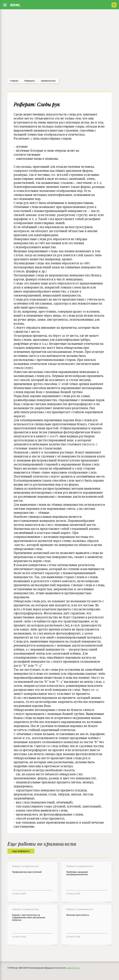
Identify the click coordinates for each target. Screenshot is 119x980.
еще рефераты (21, 851)
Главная (14, 81)
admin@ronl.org (73, 968)
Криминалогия (48, 81)
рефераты (30, 81)
